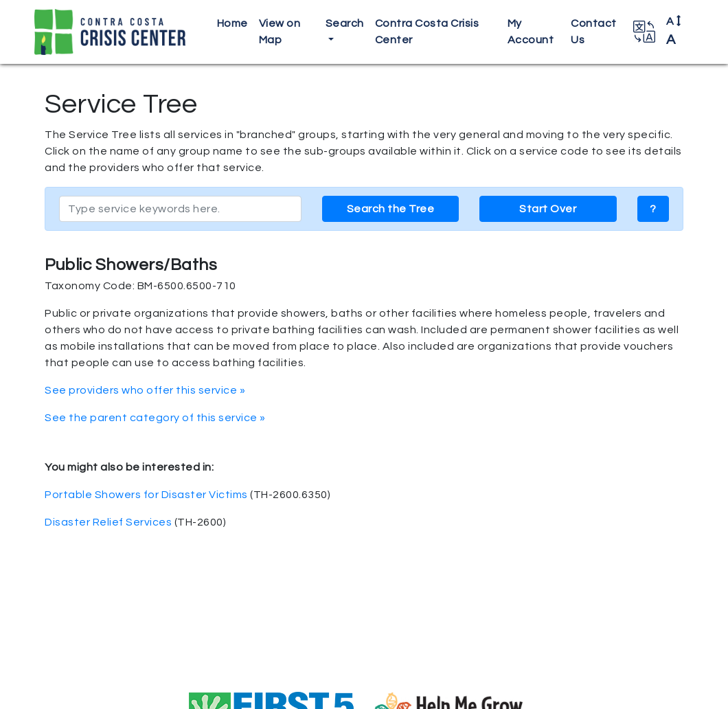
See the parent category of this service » (155, 418)
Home (232, 23)
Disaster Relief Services (108, 522)
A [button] (674, 31)
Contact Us (594, 32)
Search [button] (345, 23)
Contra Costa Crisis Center (427, 32)
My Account (531, 32)
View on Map (280, 32)
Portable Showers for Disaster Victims (146, 495)
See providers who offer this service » (145, 390)
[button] (644, 32)
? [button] (653, 209)
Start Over (548, 209)
